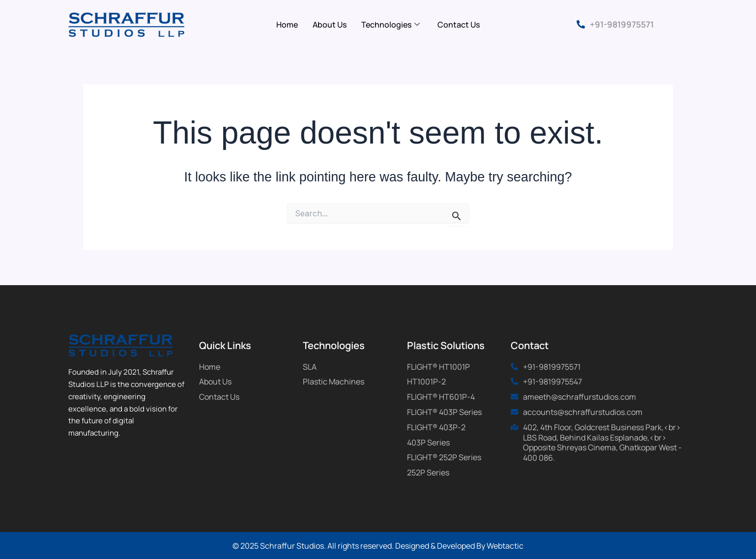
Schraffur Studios (292, 546)
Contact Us (459, 25)
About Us (330, 25)
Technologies (391, 25)
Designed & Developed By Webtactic (459, 546)
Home (287, 25)
